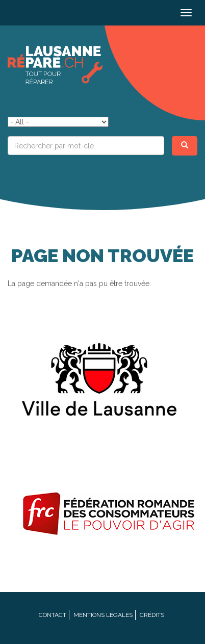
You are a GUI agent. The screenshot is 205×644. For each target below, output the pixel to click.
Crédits (152, 615)
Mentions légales (103, 615)
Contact (53, 615)
